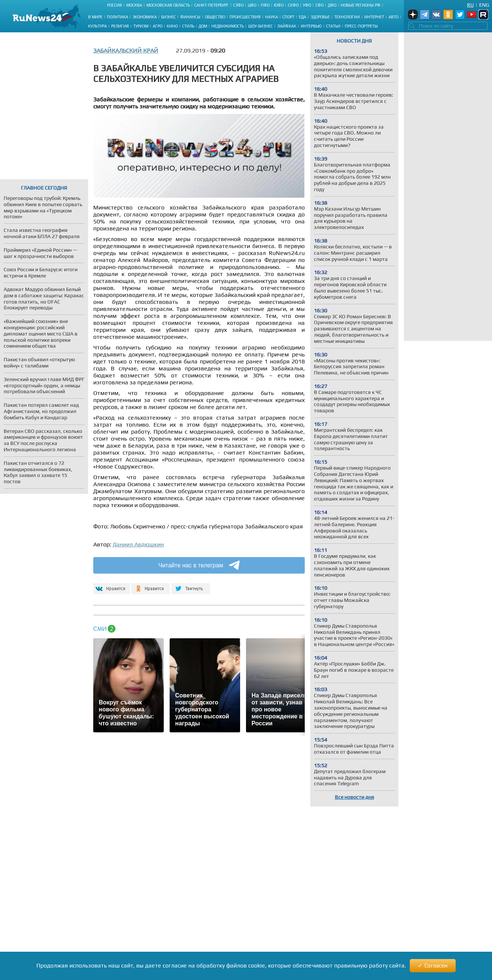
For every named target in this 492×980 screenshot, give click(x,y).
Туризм (141, 26)
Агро (158, 26)
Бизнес (169, 17)
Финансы (190, 17)
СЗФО (238, 5)
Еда (303, 17)
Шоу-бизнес (261, 26)
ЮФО (279, 5)
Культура (97, 26)
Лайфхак (287, 26)
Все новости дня (354, 797)
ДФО (332, 5)
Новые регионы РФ (361, 5)
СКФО (293, 5)
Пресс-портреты (361, 26)
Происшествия (245, 17)
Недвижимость (228, 26)
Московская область (168, 5)
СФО (319, 5)
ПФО (265, 5)
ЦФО (252, 5)
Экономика (145, 17)
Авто (393, 17)
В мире (95, 17)
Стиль (188, 26)
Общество (215, 17)
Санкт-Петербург (211, 5)
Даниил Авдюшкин (138, 544)
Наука (272, 17)
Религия (120, 26)
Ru (470, 5)
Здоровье (320, 17)
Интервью (311, 26)
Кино (172, 26)
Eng (484, 5)
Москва (134, 5)
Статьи (333, 26)
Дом (203, 26)
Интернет (374, 17)
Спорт (288, 17)
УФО (307, 5)
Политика (117, 17)
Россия (115, 5)
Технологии (347, 17)
